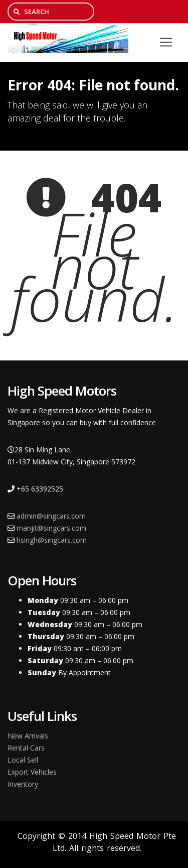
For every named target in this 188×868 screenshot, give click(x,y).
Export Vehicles (32, 772)
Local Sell (23, 760)
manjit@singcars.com (51, 528)
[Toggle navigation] (166, 42)
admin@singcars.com (51, 516)
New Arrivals (28, 736)
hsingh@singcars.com (52, 540)
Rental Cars (26, 748)
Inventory (23, 784)
